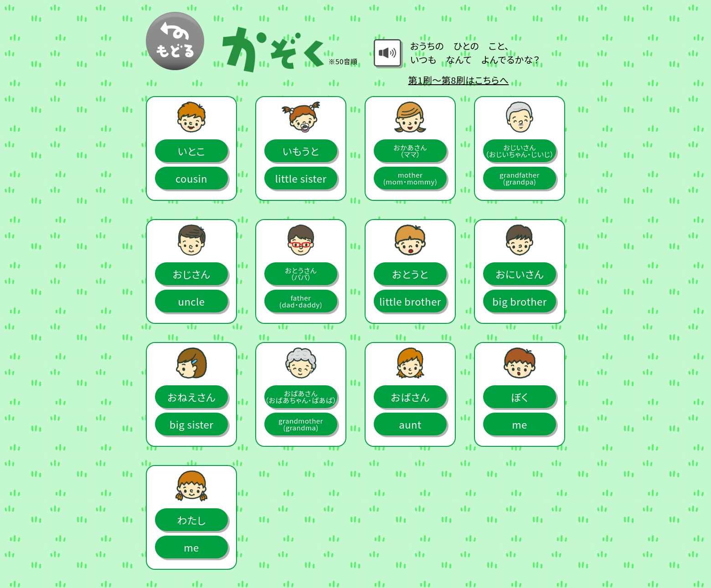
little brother (410, 301)
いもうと (301, 151)
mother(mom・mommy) (410, 178)
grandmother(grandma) (301, 424)
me (520, 424)
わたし (191, 520)
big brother (520, 301)
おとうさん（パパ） (301, 274)
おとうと (410, 274)
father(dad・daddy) (301, 301)
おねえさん (191, 397)
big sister (192, 424)
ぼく (520, 397)
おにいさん (520, 274)
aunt (410, 424)
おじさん (191, 274)
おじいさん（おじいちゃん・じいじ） (520, 151)
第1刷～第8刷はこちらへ (459, 80)
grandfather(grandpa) (520, 178)
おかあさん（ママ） (410, 151)
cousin (191, 178)
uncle (192, 301)
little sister (301, 178)
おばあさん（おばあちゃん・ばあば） (301, 397)
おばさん (410, 397)
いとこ (192, 151)
